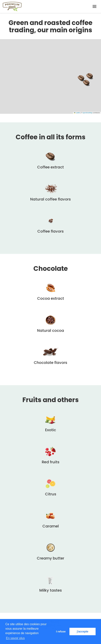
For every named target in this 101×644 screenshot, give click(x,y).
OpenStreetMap (87, 113)
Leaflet (77, 113)
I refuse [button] (61, 632)
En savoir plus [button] (15, 638)
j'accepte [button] (83, 632)
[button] (90, 76)
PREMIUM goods (12, 6)
